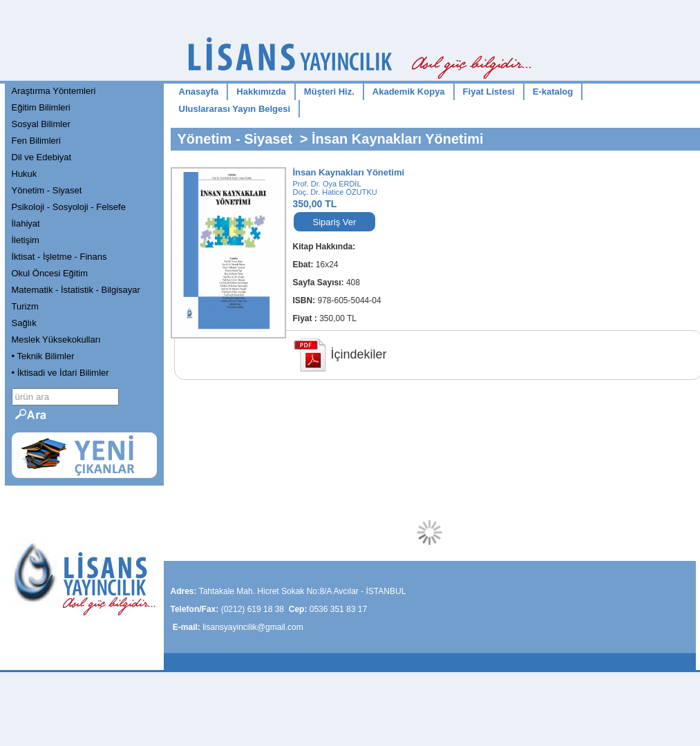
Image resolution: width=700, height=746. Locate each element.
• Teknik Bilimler (43, 356)
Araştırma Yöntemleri (54, 91)
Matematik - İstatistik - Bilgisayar (76, 290)
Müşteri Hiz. (329, 92)
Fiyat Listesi (489, 92)
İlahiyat (26, 223)
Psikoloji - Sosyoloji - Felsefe (69, 207)
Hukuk (25, 174)
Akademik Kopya (409, 92)
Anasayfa (199, 92)
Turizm (25, 306)
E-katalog (553, 92)
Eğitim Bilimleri (41, 107)
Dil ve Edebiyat (42, 157)
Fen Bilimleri (37, 141)
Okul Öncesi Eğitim (50, 273)
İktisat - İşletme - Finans (59, 257)
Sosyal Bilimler (41, 124)
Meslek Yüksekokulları (56, 339)
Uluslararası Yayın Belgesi (235, 109)
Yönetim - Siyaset (47, 190)
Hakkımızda (261, 92)
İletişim (26, 240)
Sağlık (24, 323)
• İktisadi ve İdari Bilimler (60, 373)
